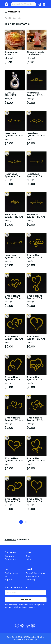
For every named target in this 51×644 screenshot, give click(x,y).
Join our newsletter (16, 588)
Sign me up (25, 600)
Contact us (10, 559)
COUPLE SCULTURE (11, 94)
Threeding (7, 4)
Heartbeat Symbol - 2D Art (36, 94)
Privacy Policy (32, 576)
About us (9, 556)
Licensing (30, 580)
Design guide (11, 573)
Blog (28, 556)
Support (9, 580)
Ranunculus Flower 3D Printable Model (14, 53)
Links (28, 559)
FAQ (7, 576)
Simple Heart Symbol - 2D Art (36, 257)
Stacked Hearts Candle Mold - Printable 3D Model (35, 53)
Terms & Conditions (35, 573)
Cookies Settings (30, 639)
